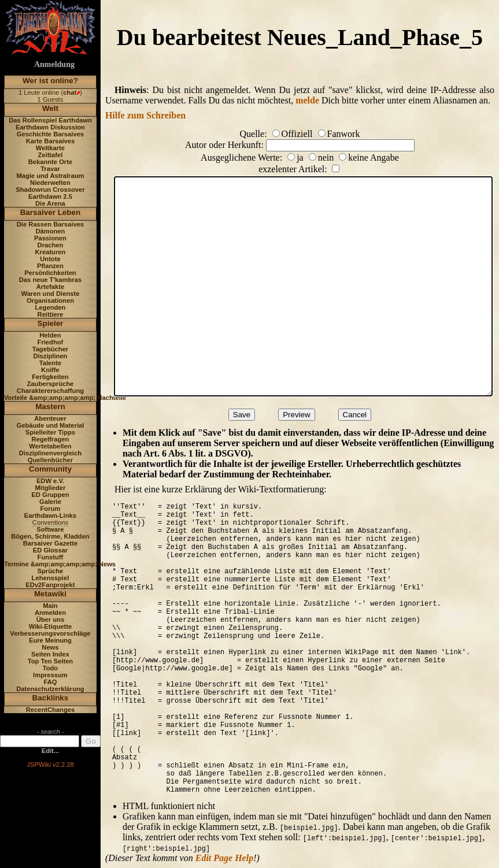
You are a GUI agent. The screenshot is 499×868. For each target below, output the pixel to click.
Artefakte (51, 287)
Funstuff (51, 557)
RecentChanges (51, 710)
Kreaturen (51, 252)
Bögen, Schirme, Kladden (50, 536)
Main (50, 606)
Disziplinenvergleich (50, 453)
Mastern (50, 407)
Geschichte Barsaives (50, 134)
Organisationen (50, 301)
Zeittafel (50, 155)
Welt (50, 108)
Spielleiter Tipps (50, 432)
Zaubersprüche (51, 384)
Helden (50, 335)
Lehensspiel (51, 578)
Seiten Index (50, 654)
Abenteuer (50, 418)
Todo (51, 668)
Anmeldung (54, 64)
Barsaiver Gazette (51, 543)
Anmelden (50, 613)
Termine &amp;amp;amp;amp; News (60, 564)
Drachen (51, 245)
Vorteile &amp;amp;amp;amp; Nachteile (65, 398)
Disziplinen (50, 356)
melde (307, 100)
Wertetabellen (50, 446)
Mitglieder (51, 488)
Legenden (51, 307)
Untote (50, 259)
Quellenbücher (50, 460)
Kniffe (50, 370)
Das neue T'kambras (50, 280)
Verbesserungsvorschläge (50, 633)
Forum (51, 509)
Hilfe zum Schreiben (145, 115)
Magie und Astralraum (50, 176)
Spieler (51, 323)
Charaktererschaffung (50, 391)
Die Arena (50, 203)
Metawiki (50, 594)
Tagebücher (51, 349)
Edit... (50, 751)
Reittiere (51, 314)
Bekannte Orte (50, 162)
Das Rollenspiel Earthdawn (50, 120)
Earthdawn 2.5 (50, 196)
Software (50, 529)
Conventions (50, 522)
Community (50, 469)
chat (70, 92)
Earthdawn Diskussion (50, 127)
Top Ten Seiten (51, 661)
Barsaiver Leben (51, 212)
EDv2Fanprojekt (50, 585)
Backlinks (51, 698)
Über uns (51, 620)
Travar (50, 169)
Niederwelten (50, 183)
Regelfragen (51, 439)
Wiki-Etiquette (50, 626)
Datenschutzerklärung (50, 689)
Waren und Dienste (50, 294)
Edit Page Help (224, 858)
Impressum (50, 675)
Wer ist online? (50, 81)
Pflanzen (50, 266)
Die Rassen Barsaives (50, 224)
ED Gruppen (50, 495)
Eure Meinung (50, 640)
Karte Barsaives (51, 141)
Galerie (50, 502)
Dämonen (50, 231)
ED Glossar (50, 550)
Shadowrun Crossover (50, 190)
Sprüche (51, 571)
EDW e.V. (50, 481)
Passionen (50, 238)
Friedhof (51, 342)
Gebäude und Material (51, 425)
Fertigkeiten (50, 377)
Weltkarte (50, 148)
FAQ (50, 682)
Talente (50, 363)
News (50, 647)
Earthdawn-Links (50, 515)
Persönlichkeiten (50, 273)
